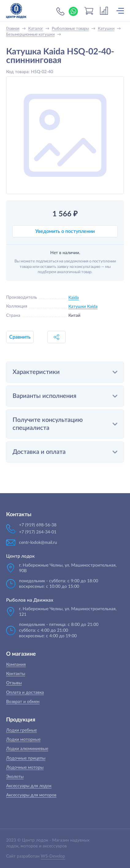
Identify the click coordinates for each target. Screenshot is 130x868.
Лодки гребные (21, 730)
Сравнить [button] (20, 337)
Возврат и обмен (23, 702)
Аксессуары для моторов (31, 795)
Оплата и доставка (25, 693)
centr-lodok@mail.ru (38, 543)
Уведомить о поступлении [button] (65, 231)
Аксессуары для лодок (29, 786)
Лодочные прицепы (26, 758)
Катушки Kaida (83, 307)
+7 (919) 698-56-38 (60, 11)
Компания (16, 665)
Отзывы (14, 683)
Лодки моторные (23, 740)
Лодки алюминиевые (27, 749)
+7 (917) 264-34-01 (38, 532)
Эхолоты (15, 777)
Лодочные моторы (25, 768)
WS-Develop (53, 856)
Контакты (16, 674)
